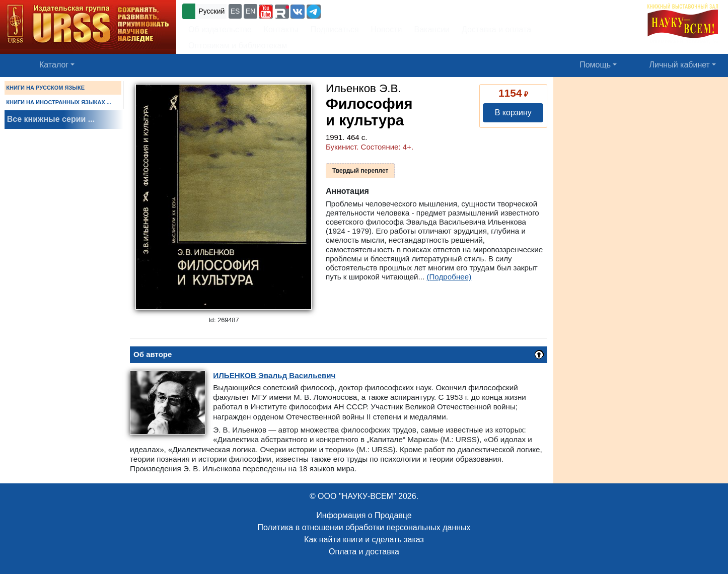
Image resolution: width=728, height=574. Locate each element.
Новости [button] (387, 29)
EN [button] (250, 11)
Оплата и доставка (364, 552)
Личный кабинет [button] (680, 65)
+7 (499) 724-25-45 (360, 10)
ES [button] (235, 11)
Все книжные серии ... (51, 119)
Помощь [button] (595, 65)
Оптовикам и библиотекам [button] (238, 46)
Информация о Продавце (364, 515)
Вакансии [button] (432, 29)
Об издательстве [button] (220, 29)
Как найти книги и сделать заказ (364, 540)
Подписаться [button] (335, 29)
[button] (266, 12)
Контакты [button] (281, 29)
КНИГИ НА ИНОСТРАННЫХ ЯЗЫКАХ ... (59, 102)
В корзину (513, 113)
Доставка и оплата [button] (496, 29)
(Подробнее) (449, 277)
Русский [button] (211, 11)
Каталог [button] (54, 65)
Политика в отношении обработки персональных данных (364, 527)
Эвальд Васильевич (274, 375)
